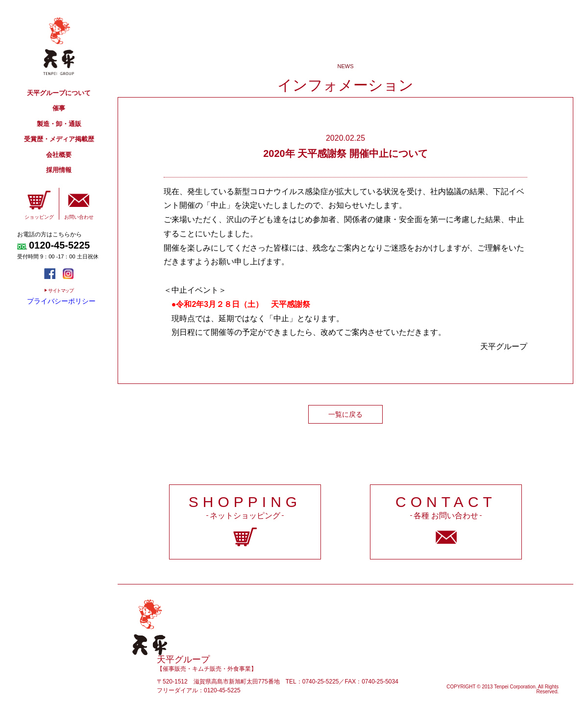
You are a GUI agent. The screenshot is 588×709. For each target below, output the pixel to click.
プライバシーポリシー (61, 301)
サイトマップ (61, 291)
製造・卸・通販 (59, 124)
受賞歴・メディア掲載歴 (59, 139)
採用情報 (59, 170)
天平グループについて (59, 93)
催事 (59, 108)
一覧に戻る (345, 414)
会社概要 (59, 155)
